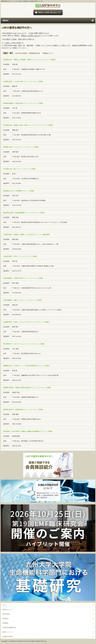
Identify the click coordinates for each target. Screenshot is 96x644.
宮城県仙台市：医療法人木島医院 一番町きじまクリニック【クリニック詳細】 (30, 60)
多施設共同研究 (8, 636)
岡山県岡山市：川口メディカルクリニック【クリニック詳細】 (24, 344)
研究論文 (5, 618)
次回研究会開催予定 (9, 627)
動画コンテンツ (8, 632)
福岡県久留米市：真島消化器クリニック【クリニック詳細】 (23, 410)
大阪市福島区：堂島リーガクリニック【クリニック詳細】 (23, 300)
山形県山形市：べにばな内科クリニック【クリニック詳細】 (23, 81)
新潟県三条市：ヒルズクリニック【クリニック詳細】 (21, 147)
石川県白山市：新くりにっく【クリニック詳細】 (20, 169)
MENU (5, 21)
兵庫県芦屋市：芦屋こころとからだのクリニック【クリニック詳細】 (26, 322)
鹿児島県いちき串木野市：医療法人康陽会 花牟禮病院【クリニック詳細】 (28, 431)
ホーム (5, 605)
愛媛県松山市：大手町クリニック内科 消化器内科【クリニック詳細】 (27, 366)
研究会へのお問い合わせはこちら (49, 12)
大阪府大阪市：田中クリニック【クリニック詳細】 (20, 256)
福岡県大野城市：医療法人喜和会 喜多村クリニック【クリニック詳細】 (27, 388)
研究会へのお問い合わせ (30, 36)
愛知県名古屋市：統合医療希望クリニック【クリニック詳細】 (24, 213)
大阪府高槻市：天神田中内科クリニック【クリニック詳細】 (23, 278)
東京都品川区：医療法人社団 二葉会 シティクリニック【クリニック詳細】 (28, 125)
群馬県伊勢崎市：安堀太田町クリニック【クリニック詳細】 (23, 103)
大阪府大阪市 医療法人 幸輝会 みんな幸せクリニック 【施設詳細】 (27, 234)
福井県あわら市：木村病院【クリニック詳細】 (19, 191)
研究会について (8, 609)
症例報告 (5, 623)
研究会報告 (6, 614)
